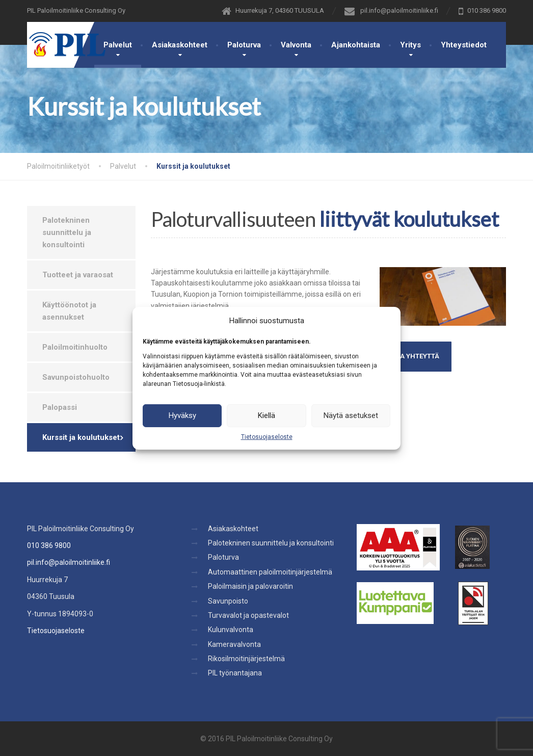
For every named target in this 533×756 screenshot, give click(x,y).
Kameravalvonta (234, 644)
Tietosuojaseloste (267, 436)
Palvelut (118, 45)
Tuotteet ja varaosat (78, 275)
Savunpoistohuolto (76, 377)
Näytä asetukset (351, 415)
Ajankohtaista (356, 45)
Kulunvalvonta (231, 630)
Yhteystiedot (464, 45)
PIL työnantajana (235, 673)
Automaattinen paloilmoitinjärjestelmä (270, 572)
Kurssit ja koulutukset (81, 437)
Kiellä (266, 415)
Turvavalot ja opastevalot (248, 615)
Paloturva (244, 45)
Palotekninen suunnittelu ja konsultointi (67, 232)
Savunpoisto (228, 601)
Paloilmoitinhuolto (75, 347)
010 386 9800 (49, 545)
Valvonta (296, 45)
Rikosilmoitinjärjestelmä (246, 659)
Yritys (410, 45)
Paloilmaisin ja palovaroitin (250, 586)
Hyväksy (182, 415)
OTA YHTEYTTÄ (416, 356)
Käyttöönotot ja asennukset (69, 311)
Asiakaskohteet (180, 45)
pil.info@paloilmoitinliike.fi (69, 562)
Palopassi (60, 407)
